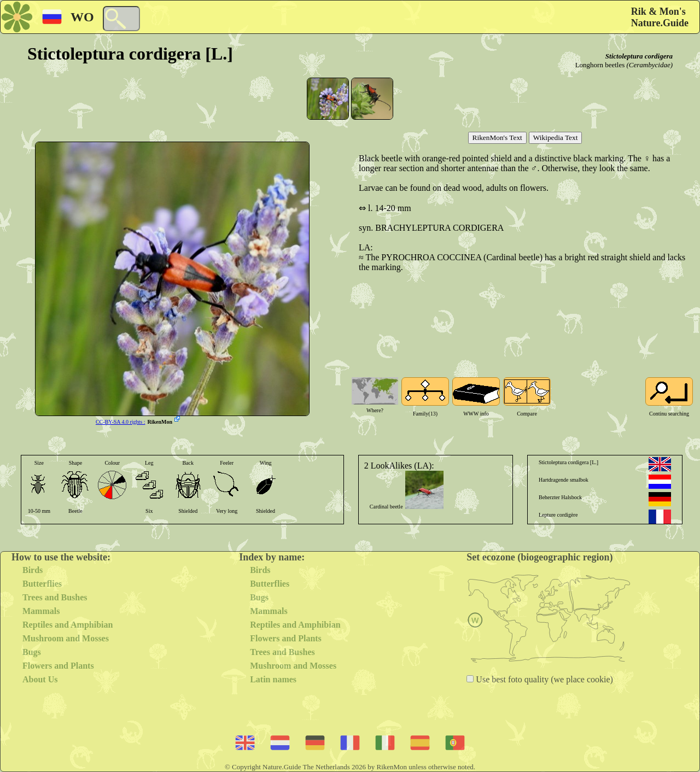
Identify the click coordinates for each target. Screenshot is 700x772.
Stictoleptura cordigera (639, 56)
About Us (40, 679)
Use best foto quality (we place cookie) (543, 679)
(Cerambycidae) (650, 65)
